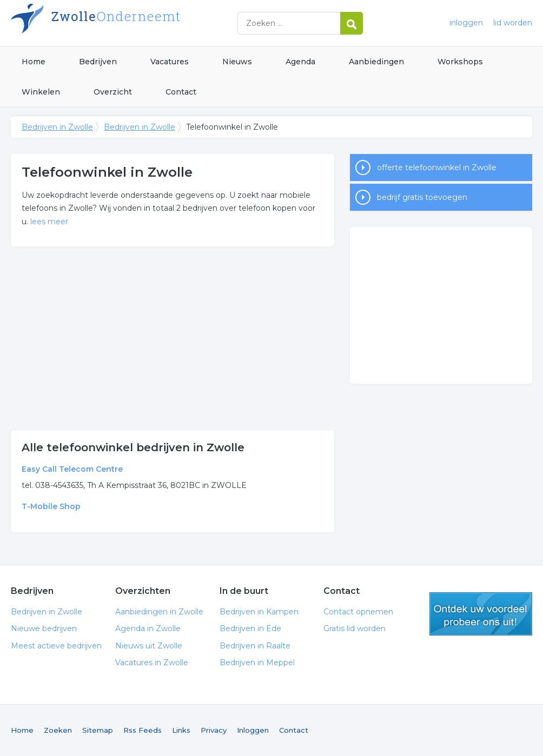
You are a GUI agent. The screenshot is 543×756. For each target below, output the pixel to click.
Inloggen (253, 730)
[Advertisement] (173, 338)
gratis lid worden (481, 614)
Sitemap (98, 730)
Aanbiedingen (376, 62)
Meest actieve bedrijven (56, 646)
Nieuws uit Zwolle (149, 646)
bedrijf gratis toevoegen (422, 197)
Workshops (460, 62)
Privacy (214, 730)
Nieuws (237, 62)
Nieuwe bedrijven (44, 628)
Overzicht (113, 92)
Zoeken (58, 730)
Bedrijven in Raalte (255, 646)
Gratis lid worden (355, 628)
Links (181, 730)
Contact (181, 92)
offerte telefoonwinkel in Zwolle (437, 168)
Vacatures (170, 62)
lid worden (513, 23)
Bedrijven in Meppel (257, 663)
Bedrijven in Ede (250, 628)
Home (34, 62)
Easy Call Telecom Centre (72, 469)
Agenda (300, 62)
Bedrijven (98, 62)
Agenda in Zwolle (148, 628)
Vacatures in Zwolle (152, 663)
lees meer (49, 222)
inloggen (466, 23)
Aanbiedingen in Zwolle (159, 612)
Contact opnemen (358, 612)
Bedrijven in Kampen (259, 612)
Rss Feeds (143, 730)
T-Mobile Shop (51, 506)
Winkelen (41, 92)
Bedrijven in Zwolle (146, 23)
